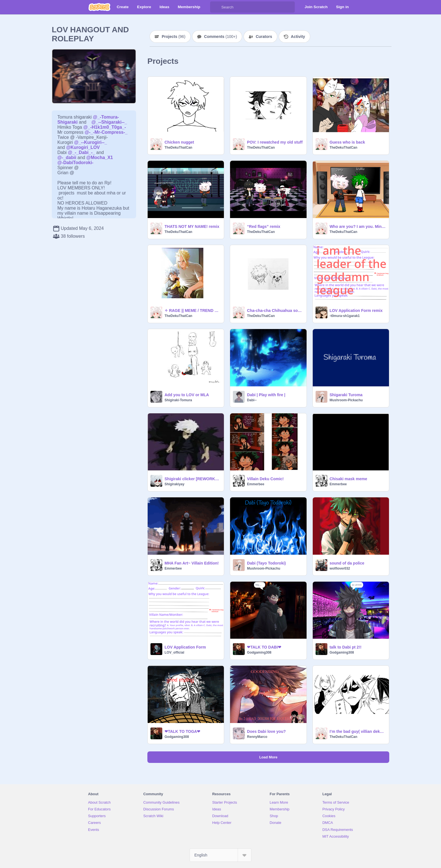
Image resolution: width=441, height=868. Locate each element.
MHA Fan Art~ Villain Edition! (192, 563)
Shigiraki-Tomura (178, 400)
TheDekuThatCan (178, 148)
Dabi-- (252, 400)
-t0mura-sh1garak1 (345, 316)
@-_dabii (67, 157)
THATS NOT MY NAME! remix (192, 226)
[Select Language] (220, 855)
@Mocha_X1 (100, 157)
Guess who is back (347, 142)
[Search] (216, 7)
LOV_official (174, 652)
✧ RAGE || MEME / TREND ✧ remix (193, 311)
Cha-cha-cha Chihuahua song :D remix (275, 311)
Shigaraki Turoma (346, 395)
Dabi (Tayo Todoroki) (266, 563)
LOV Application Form (185, 647)
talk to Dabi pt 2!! (346, 647)
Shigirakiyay (175, 484)
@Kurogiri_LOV (83, 147)
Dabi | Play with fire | (266, 395)
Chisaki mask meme (348, 479)
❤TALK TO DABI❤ (264, 647)
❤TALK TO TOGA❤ (182, 731)
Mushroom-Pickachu (346, 400)
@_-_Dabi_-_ (81, 152)
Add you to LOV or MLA (187, 395)
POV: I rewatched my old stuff (275, 142)
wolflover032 (340, 568)
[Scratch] (99, 7)
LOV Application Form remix (356, 311)
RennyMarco (257, 737)
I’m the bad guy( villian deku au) (358, 731)
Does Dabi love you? (266, 731)
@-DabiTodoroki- (75, 163)
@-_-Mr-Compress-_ (106, 132)
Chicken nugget (179, 142)
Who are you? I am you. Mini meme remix (358, 226)
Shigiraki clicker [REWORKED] (193, 479)
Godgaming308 (259, 652)
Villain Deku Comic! (265, 479)
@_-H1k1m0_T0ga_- (105, 127)
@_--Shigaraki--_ (109, 122)
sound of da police (347, 563)
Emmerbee (256, 484)
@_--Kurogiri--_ (91, 142)
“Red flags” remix (264, 226)
